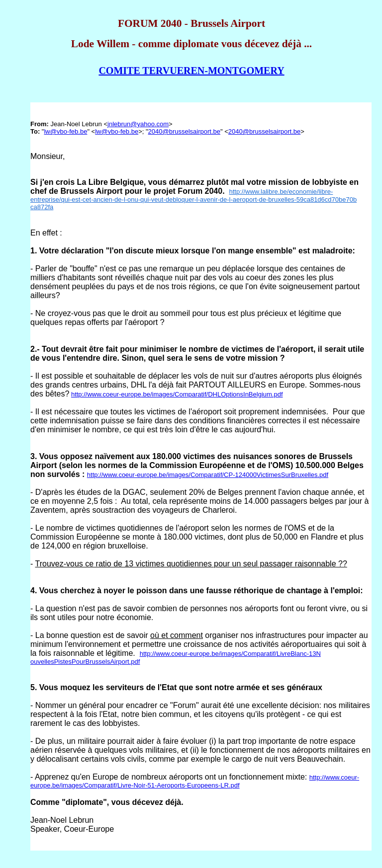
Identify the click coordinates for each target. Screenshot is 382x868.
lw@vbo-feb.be (65, 131)
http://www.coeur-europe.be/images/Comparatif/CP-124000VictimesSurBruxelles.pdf (208, 475)
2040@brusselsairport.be (184, 131)
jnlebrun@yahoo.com (138, 124)
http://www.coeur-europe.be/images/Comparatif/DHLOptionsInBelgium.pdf (177, 394)
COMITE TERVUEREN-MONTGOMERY (191, 71)
